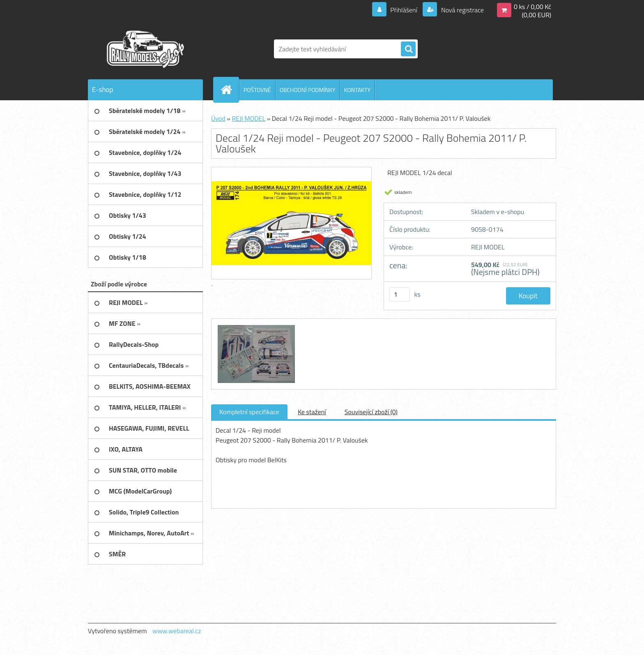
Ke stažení (312, 412)
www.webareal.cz (177, 631)
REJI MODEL (248, 118)
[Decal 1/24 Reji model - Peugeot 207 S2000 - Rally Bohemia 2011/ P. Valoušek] (255, 326)
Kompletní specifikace (249, 412)
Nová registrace (462, 10)
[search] (408, 49)
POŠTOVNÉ (257, 90)
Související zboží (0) (371, 412)
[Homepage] (230, 90)
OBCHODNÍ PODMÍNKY (308, 90)
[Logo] (144, 49)
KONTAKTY (357, 90)
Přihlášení (404, 10)
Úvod (218, 118)
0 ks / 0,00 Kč (532, 7)
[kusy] (400, 294)
